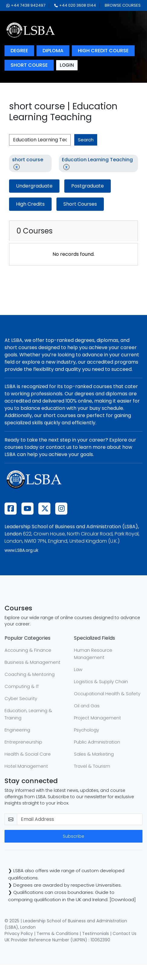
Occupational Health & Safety (107, 694)
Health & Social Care (28, 754)
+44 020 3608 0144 (75, 5)
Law (78, 669)
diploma (53, 51)
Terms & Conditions (58, 933)
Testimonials (96, 933)
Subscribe (73, 836)
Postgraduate (88, 186)
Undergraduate (34, 186)
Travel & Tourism (92, 766)
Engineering (17, 730)
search (86, 140)
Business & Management (32, 662)
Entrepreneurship (23, 742)
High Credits (30, 204)
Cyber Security (21, 698)
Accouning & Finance (28, 650)
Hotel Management (26, 766)
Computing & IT (22, 686)
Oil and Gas (87, 706)
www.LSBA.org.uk (21, 550)
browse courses (123, 5)
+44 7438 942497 (26, 5)
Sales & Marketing (94, 754)
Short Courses (80, 204)
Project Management (97, 718)
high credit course (103, 51)
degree (19, 51)
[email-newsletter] (80, 819)
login (67, 65)
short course (29, 65)
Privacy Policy (19, 933)
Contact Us (125, 933)
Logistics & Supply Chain (101, 681)
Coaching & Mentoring (30, 674)
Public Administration (97, 742)
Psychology (86, 730)
